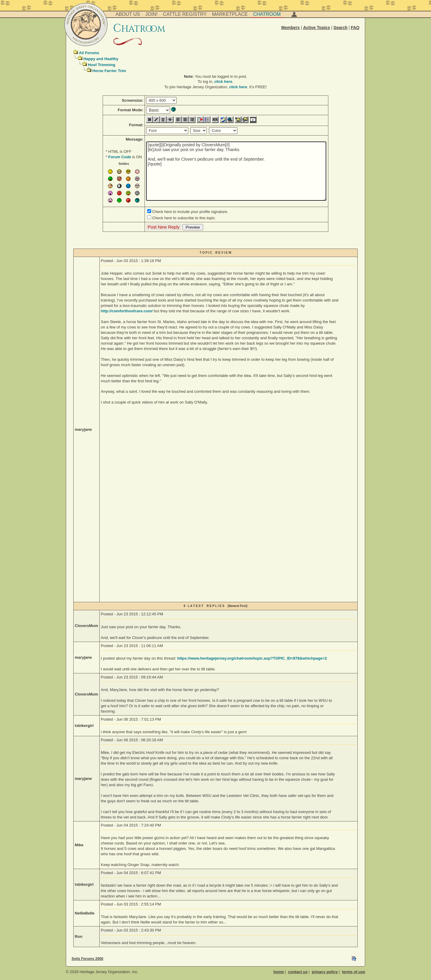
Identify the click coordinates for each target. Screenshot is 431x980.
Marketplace (230, 14)
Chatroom (267, 14)
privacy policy (325, 972)
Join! (152, 14)
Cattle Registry (185, 14)
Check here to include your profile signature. (190, 212)
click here (223, 82)
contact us (298, 972)
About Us (128, 14)
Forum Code (120, 157)
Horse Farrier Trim (109, 71)
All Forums (89, 53)
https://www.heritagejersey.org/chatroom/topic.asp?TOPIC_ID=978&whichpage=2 (252, 658)
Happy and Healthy (101, 59)
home (279, 972)
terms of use (354, 972)
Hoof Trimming (101, 65)
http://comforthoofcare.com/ (127, 311)
